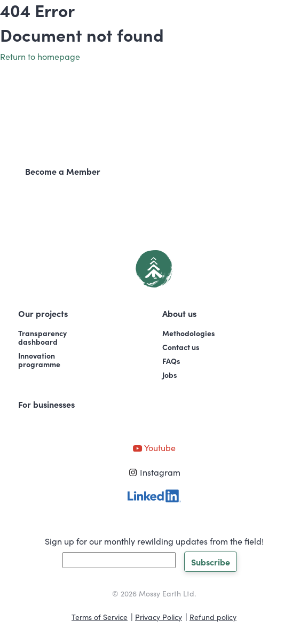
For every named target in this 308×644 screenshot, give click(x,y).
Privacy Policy (159, 617)
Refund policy (213, 617)
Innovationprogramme (39, 360)
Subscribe (211, 562)
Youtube (154, 447)
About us (179, 313)
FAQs (171, 361)
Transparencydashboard (42, 337)
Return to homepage (40, 56)
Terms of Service (100, 617)
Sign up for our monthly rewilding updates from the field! (154, 541)
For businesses (46, 404)
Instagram (154, 472)
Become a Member (63, 171)
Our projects (43, 313)
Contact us (181, 347)
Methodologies (189, 333)
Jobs (170, 375)
